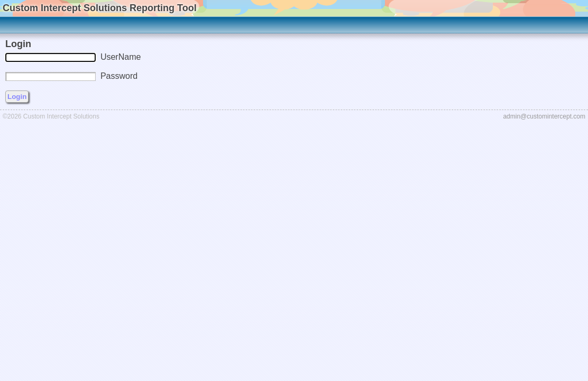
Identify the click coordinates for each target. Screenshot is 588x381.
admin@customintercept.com (544, 116)
